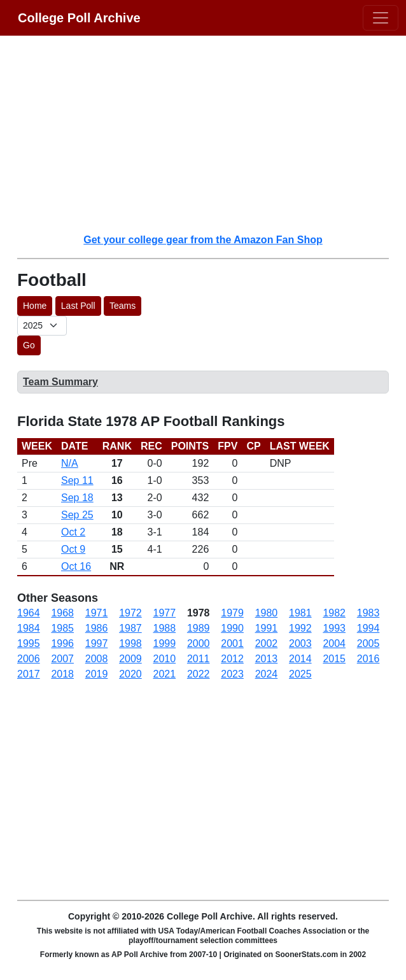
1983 (368, 613)
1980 (267, 613)
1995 (29, 643)
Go (29, 345)
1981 (300, 613)
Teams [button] (122, 306)
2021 (165, 674)
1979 (232, 613)
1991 (267, 628)
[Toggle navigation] (381, 18)
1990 (232, 628)
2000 (199, 643)
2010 (165, 659)
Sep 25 (77, 515)
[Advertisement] (211, 134)
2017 (29, 674)
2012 (232, 659)
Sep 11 (77, 480)
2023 (232, 674)
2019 (97, 674)
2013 (267, 659)
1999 (165, 643)
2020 (130, 674)
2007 (62, 659)
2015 (334, 659)
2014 (300, 659)
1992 (300, 628)
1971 (97, 613)
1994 (368, 628)
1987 (130, 628)
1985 (62, 628)
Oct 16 (76, 566)
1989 (199, 628)
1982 (334, 613)
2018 (62, 674)
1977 (165, 613)
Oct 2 (73, 532)
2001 (232, 643)
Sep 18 (77, 498)
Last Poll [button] (78, 306)
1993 (334, 628)
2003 (300, 643)
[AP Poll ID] (42, 326)
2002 (267, 643)
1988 (165, 628)
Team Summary (60, 382)
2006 (29, 659)
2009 (130, 659)
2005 (368, 643)
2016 (368, 659)
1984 (29, 628)
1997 (97, 643)
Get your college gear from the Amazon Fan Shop (203, 240)
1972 (130, 613)
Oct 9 (73, 549)
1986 (97, 628)
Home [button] (35, 306)
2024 (267, 674)
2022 (199, 674)
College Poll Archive (79, 18)
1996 (62, 643)
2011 (199, 659)
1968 (62, 613)
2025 (300, 674)
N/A (70, 463)
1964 (29, 613)
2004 (334, 643)
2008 (97, 659)
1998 (130, 643)
